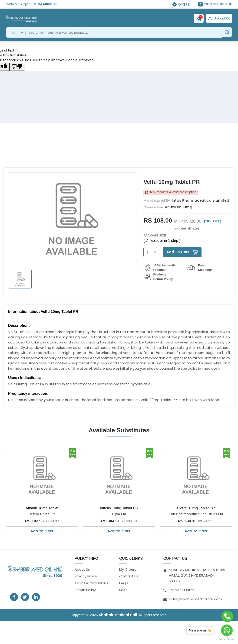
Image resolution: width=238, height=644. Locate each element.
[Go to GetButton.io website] (227, 639)
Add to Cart (42, 530)
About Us (83, 569)
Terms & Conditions (92, 583)
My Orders (128, 569)
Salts (124, 590)
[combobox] (16, 32)
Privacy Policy (86, 576)
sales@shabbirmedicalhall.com (196, 598)
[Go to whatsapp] (227, 630)
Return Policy (86, 590)
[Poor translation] (17, 66)
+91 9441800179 (45, 4)
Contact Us (129, 576)
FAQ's (124, 583)
